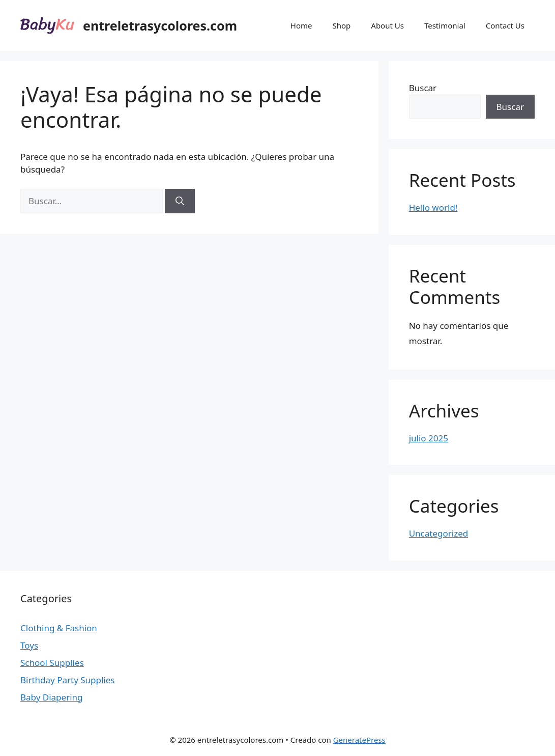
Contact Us (505, 25)
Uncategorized (439, 533)
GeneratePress (359, 740)
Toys (29, 645)
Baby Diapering (52, 697)
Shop (341, 25)
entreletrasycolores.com (160, 25)
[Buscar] (180, 201)
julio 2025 (429, 438)
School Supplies (52, 663)
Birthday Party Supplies (68, 680)
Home (301, 25)
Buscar (423, 88)
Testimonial (445, 25)
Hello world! (433, 207)
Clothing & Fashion (59, 628)
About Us (387, 25)
